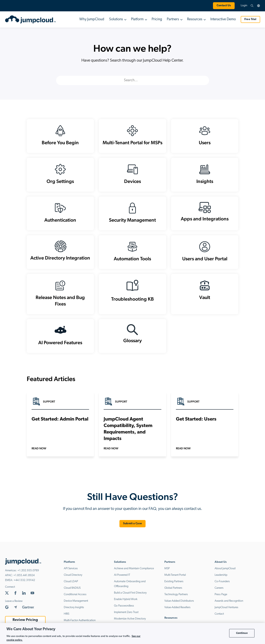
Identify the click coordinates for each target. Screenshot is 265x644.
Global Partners (173, 588)
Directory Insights (74, 607)
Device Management (76, 601)
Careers (219, 588)
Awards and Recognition (229, 601)
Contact (219, 614)
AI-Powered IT (122, 575)
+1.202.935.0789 (28, 571)
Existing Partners (174, 582)
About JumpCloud (225, 569)
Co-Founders (222, 582)
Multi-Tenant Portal (175, 575)
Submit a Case (132, 524)
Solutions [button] (116, 19)
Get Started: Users (196, 419)
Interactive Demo (223, 19)
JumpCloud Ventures (226, 607)
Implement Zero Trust (126, 612)
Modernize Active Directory (130, 619)
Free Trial (250, 19)
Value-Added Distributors (179, 601)
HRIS (67, 614)
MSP (167, 569)
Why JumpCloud (92, 19)
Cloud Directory (73, 575)
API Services (71, 569)
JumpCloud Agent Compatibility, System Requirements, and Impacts (128, 429)
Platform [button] (137, 19)
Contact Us (224, 6)
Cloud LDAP (71, 582)
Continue (242, 633)
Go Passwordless (124, 606)
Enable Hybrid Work (126, 599)
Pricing (157, 19)
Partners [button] (173, 19)
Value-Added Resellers (177, 607)
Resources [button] (195, 19)
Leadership (221, 575)
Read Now (39, 448)
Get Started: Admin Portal (60, 419)
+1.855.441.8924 (24, 575)
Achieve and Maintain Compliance (134, 569)
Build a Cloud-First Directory (130, 593)
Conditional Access (75, 594)
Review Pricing (25, 620)
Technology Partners (176, 594)
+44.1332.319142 (24, 580)
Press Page (221, 594)
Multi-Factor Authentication (80, 620)
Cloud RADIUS (72, 588)
